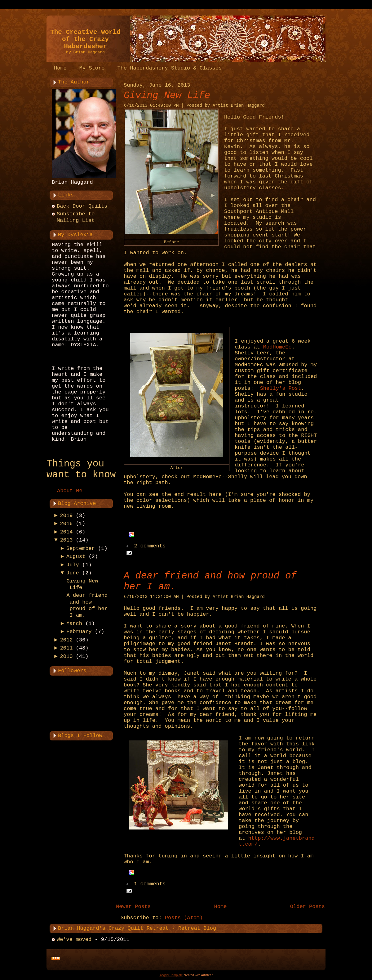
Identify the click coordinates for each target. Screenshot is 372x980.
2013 (66, 540)
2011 (66, 648)
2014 (66, 532)
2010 (66, 656)
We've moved (74, 940)
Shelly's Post (281, 388)
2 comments (150, 546)
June (73, 573)
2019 (66, 516)
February (79, 632)
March (74, 624)
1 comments (150, 884)
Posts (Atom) (184, 918)
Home (221, 907)
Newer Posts (133, 907)
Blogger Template (171, 975)
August (76, 557)
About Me (70, 491)
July (73, 565)
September (81, 548)
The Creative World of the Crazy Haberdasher (85, 39)
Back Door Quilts (82, 206)
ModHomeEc (277, 347)
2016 (66, 524)
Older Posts (308, 907)
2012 (66, 640)
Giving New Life (167, 95)
